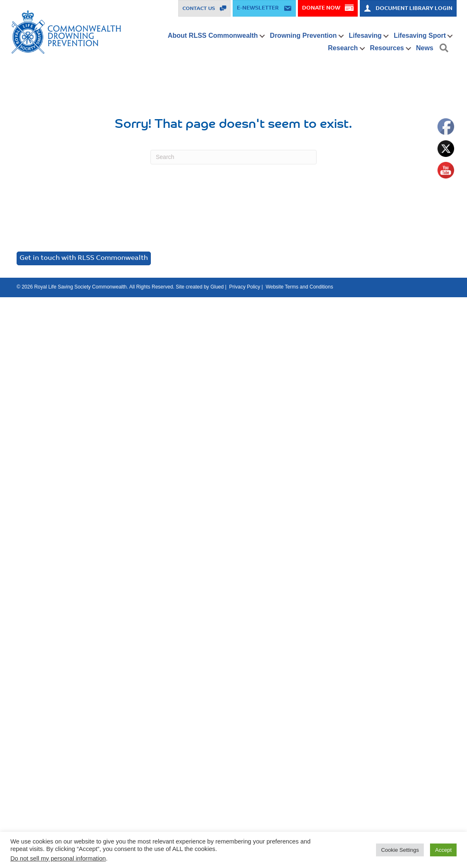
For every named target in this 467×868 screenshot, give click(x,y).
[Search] (233, 157)
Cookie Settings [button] (400, 850)
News (425, 48)
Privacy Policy (245, 287)
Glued (217, 287)
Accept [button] (443, 850)
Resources (387, 48)
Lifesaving (365, 35)
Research (343, 48)
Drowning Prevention (304, 35)
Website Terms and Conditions (299, 287)
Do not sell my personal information (58, 858)
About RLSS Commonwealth (213, 35)
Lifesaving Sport (420, 35)
